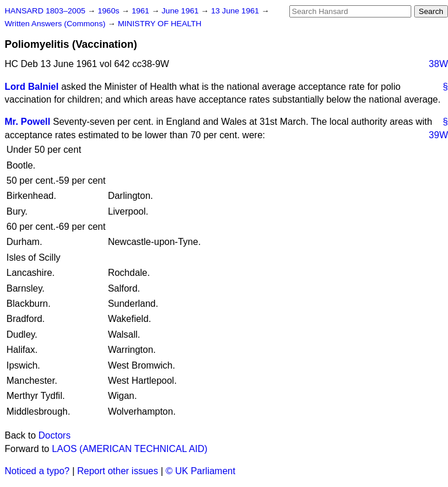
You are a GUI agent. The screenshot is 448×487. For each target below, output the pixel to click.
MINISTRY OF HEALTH (160, 24)
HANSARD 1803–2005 (45, 11)
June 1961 (181, 11)
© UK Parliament (200, 471)
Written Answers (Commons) (56, 24)
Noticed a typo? (37, 471)
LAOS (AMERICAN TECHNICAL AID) (130, 449)
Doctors (55, 435)
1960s (109, 11)
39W (438, 135)
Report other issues (118, 471)
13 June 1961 (236, 11)
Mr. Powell (27, 122)
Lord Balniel (32, 87)
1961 (142, 11)
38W (438, 64)
